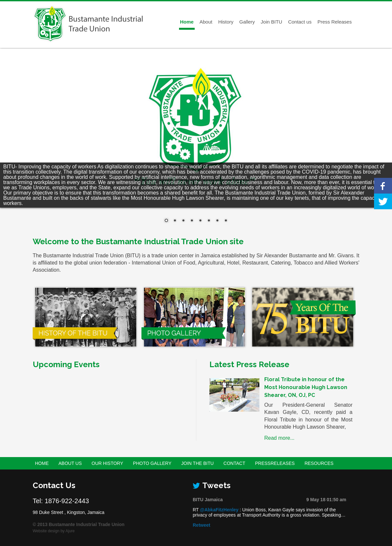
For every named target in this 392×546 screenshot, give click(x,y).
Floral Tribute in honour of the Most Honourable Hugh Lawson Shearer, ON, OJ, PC (306, 387)
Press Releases (335, 22)
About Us (70, 463)
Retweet (202, 525)
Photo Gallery (152, 463)
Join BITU (271, 22)
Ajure (70, 531)
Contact (234, 463)
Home (187, 22)
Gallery (247, 22)
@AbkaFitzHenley (219, 510)
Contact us (300, 22)
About (206, 22)
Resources (319, 463)
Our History (107, 463)
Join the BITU (197, 463)
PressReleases (275, 463)
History (226, 22)
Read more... (279, 438)
